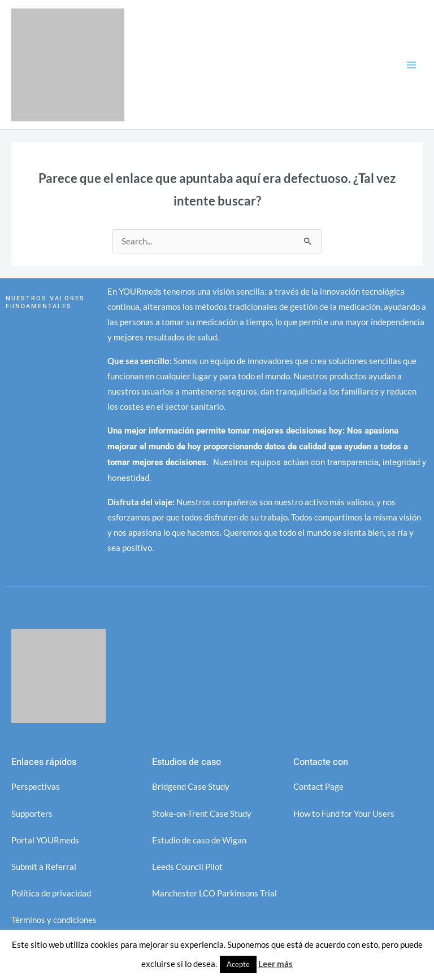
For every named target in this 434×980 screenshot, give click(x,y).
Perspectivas (36, 787)
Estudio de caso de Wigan (199, 840)
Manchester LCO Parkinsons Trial (214, 893)
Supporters (32, 814)
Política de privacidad (51, 893)
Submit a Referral (44, 867)
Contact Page (318, 787)
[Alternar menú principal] (411, 64)
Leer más (275, 964)
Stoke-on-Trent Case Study (202, 814)
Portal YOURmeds (45, 840)
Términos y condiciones (54, 920)
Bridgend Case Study (191, 787)
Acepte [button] (238, 964)
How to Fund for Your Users (344, 814)
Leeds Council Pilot (187, 867)
